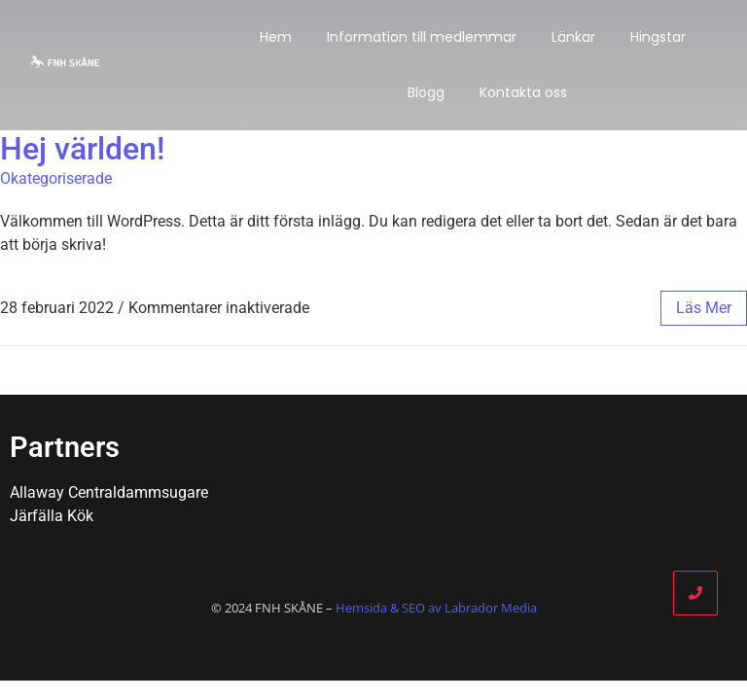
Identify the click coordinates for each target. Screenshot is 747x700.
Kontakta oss (523, 92)
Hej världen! (82, 149)
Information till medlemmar (422, 37)
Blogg (426, 92)
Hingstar (658, 37)
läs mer (704, 308)
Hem (276, 37)
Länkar (573, 37)
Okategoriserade (56, 178)
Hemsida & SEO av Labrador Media (436, 608)
